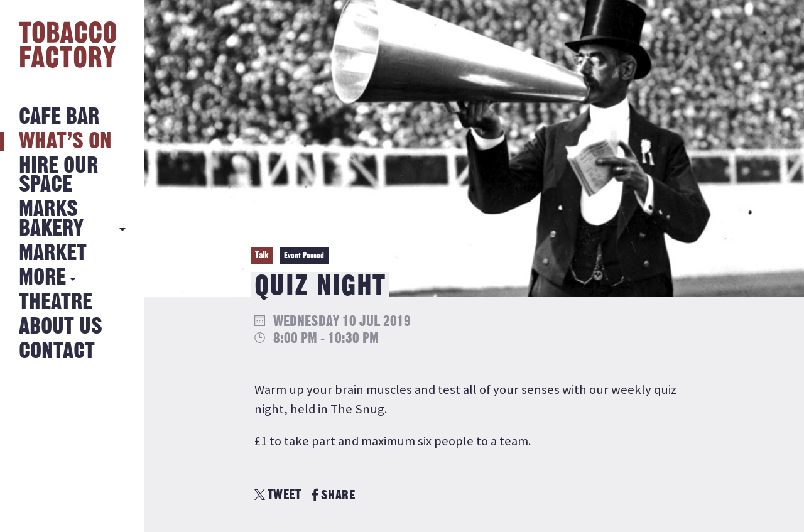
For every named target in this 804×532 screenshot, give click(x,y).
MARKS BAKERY (51, 219)
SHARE (333, 495)
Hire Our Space (58, 176)
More (42, 278)
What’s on (65, 142)
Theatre (56, 302)
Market (53, 253)
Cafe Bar (59, 117)
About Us (61, 327)
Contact (57, 351)
